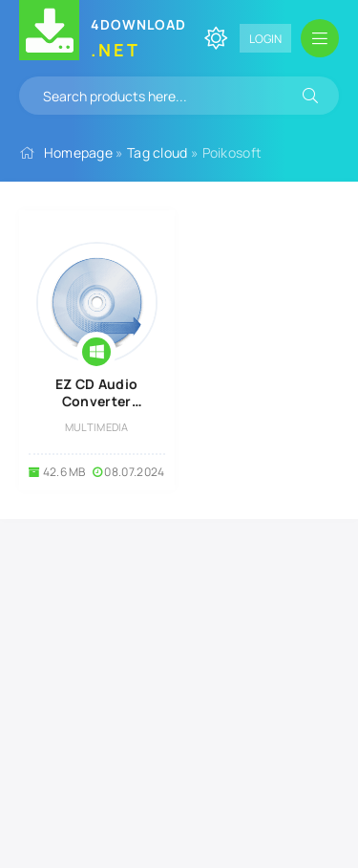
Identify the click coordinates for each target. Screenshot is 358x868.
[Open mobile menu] (320, 38)
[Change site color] (216, 38)
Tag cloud (158, 152)
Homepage (78, 152)
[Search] (310, 96)
